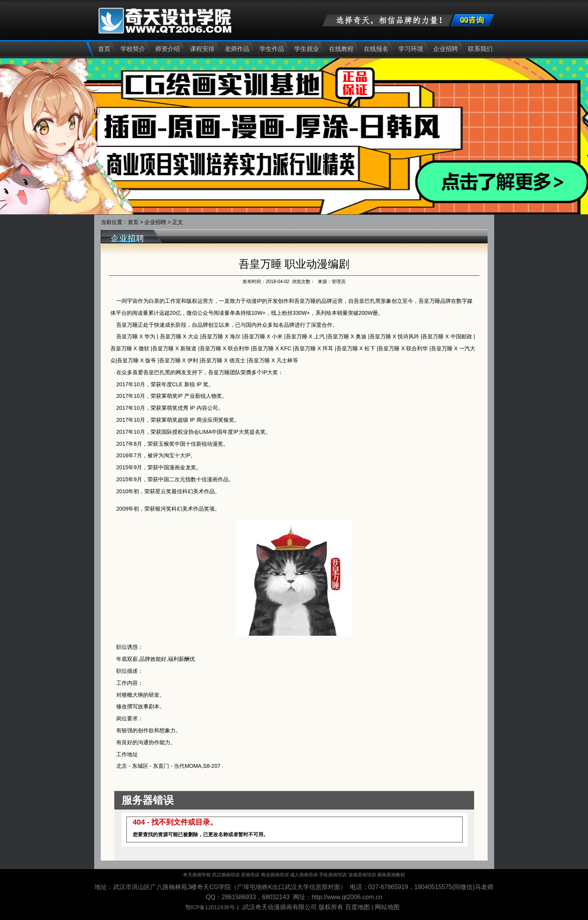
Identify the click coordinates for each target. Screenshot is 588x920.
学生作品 (272, 49)
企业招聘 (446, 49)
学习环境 (411, 49)
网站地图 (387, 907)
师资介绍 (168, 49)
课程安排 (202, 49)
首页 (104, 49)
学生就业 (307, 49)
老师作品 (237, 49)
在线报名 (376, 49)
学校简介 (133, 49)
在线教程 (341, 49)
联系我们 (480, 49)
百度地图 (358, 907)
